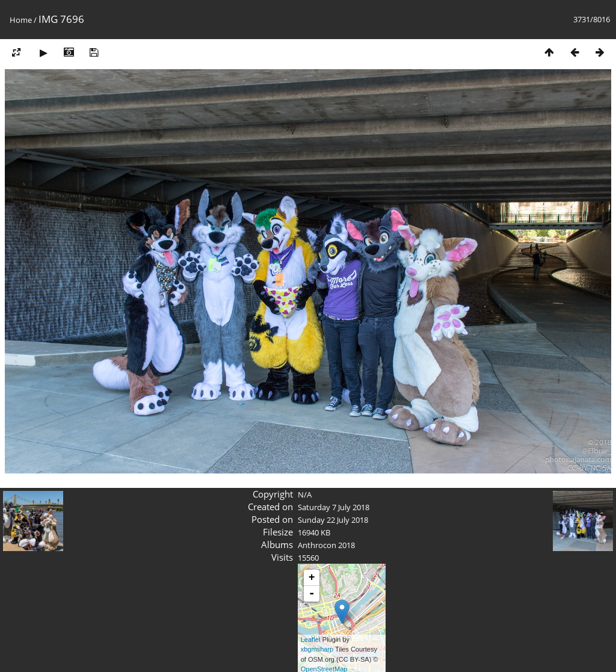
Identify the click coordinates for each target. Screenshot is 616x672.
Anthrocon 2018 (326, 545)
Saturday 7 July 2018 (334, 507)
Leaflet (311, 640)
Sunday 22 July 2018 (333, 520)
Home (21, 20)
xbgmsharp (317, 649)
